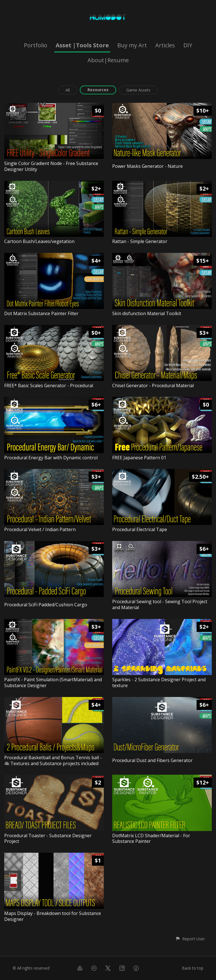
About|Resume (108, 60)
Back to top (193, 968)
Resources (98, 90)
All (68, 90)
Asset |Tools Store (82, 45)
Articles (165, 45)
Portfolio (36, 45)
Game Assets (138, 90)
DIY (188, 45)
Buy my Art (132, 45)
